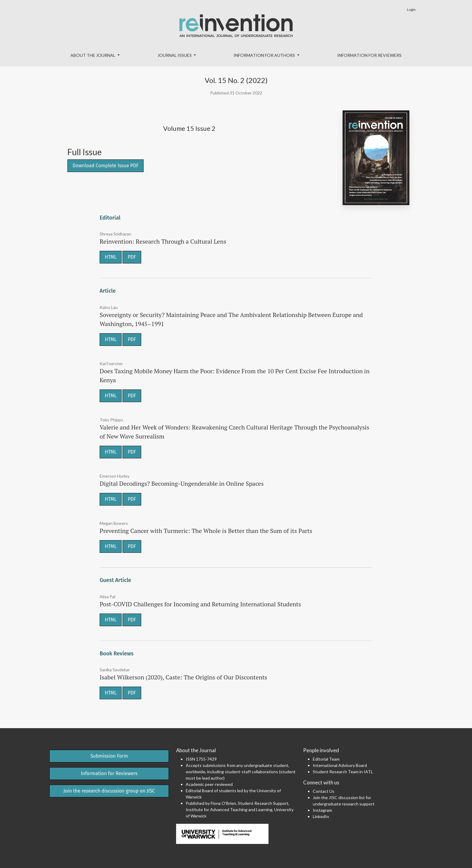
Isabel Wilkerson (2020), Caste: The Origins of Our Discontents (183, 677)
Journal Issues (175, 55)
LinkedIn (321, 816)
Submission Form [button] (109, 756)
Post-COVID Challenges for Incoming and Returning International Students (200, 604)
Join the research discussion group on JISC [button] (109, 791)
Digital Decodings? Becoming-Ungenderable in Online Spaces (182, 483)
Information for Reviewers (369, 55)
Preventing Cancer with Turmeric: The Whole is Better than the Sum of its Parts (206, 531)
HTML (111, 257)
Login (411, 9)
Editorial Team (326, 759)
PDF (132, 257)
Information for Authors (265, 55)
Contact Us (324, 791)
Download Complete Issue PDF (106, 166)
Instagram (322, 810)
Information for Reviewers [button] (109, 773)
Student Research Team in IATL (343, 772)
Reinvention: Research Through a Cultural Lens (163, 241)
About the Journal (93, 55)
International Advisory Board (340, 765)
